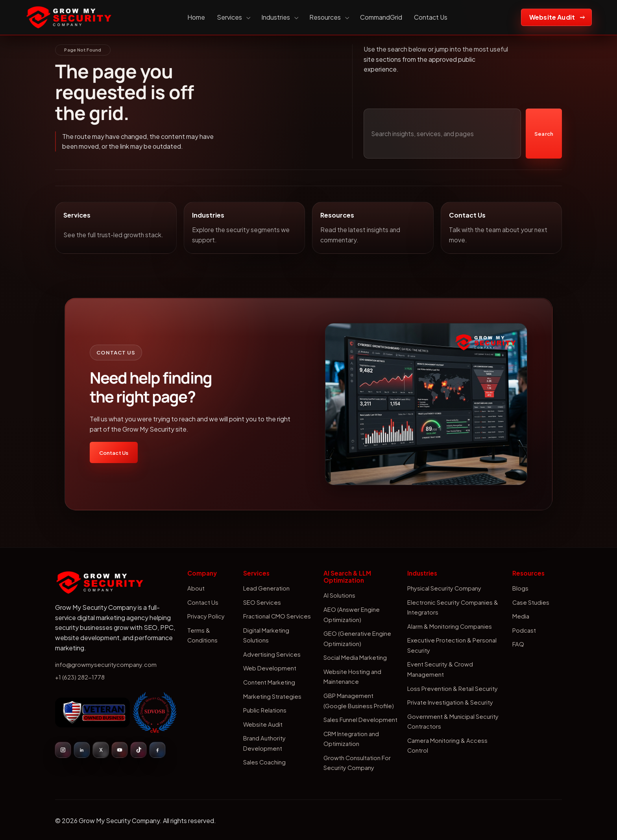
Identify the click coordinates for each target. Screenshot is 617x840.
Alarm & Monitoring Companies (450, 626)
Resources (329, 17)
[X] (101, 750)
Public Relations (265, 710)
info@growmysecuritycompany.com (106, 665)
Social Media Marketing (355, 657)
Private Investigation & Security (450, 702)
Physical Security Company (444, 588)
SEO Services (262, 602)
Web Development (270, 668)
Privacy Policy (206, 616)
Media (521, 616)
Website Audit (552, 17)
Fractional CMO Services (277, 616)
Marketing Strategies (272, 696)
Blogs (520, 588)
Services (233, 17)
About (196, 588)
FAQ (518, 644)
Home (196, 17)
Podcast (524, 630)
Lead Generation (266, 588)
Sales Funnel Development (360, 720)
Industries (279, 17)
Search (544, 134)
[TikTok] (139, 750)
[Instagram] (63, 750)
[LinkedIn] (82, 750)
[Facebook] (157, 750)
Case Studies (531, 602)
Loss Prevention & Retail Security (453, 689)
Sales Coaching (264, 762)
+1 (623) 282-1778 (80, 677)
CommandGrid (381, 17)
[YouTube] (120, 750)
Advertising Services (272, 654)
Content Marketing (269, 682)
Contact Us (431, 17)
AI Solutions (339, 595)
